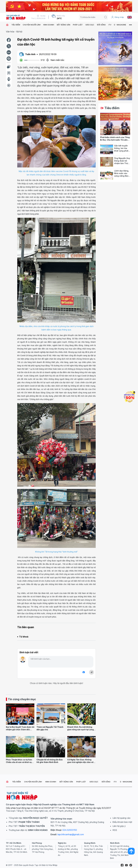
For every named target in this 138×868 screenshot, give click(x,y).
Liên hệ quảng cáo (121, 818)
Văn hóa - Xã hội (14, 32)
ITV (110, 25)
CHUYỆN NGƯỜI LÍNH (32, 25)
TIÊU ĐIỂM (16, 25)
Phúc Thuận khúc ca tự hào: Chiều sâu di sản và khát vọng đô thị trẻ (20, 762)
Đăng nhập (118, 17)
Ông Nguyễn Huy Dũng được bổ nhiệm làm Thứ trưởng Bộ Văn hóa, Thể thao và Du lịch (122, 164)
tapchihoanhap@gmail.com (71, 834)
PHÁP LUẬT (78, 25)
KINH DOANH (49, 25)
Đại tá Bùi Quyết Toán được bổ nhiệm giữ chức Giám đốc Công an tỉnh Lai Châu (20, 729)
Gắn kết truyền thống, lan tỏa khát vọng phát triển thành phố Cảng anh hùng (121, 151)
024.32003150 (70, 830)
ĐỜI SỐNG (101, 25)
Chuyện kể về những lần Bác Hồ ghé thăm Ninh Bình (50, 761)
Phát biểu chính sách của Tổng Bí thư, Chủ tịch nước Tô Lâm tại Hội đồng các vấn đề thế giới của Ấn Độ (115, 141)
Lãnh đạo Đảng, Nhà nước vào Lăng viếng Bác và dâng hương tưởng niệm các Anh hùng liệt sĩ (121, 177)
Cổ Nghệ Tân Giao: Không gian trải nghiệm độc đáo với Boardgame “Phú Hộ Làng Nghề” (81, 763)
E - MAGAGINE (120, 25)
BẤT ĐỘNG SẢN (64, 25)
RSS (115, 830)
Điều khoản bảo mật (122, 822)
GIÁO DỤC (90, 25)
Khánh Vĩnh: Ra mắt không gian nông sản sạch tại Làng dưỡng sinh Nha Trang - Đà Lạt (80, 731)
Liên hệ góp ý (119, 826)
